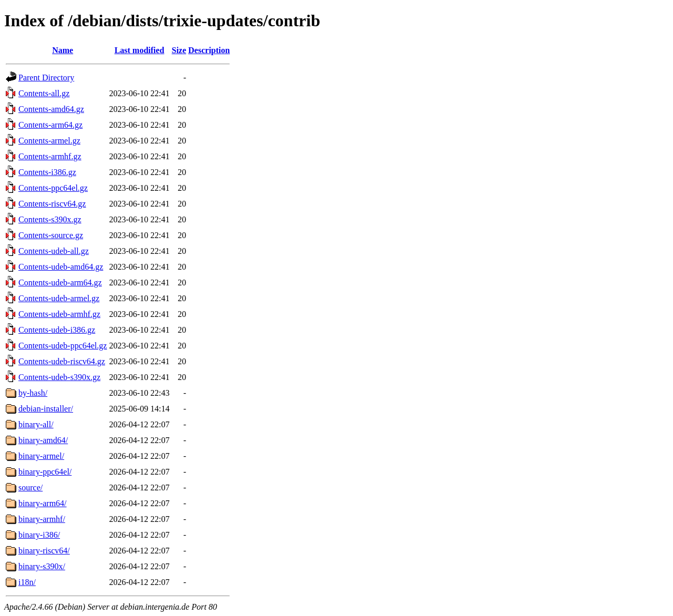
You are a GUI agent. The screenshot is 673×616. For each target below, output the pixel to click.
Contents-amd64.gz (51, 109)
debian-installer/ (46, 409)
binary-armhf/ (42, 519)
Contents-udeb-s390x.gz (59, 377)
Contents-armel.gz (49, 141)
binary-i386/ (39, 535)
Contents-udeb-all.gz (54, 251)
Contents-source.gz (51, 235)
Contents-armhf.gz (50, 156)
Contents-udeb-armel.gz (59, 298)
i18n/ (27, 582)
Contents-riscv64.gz (52, 204)
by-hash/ (33, 393)
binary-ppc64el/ (45, 472)
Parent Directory (46, 78)
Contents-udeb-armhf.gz (59, 314)
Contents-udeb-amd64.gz (61, 267)
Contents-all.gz (44, 93)
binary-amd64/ (43, 440)
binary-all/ (36, 424)
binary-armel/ (41, 456)
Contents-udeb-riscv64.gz (62, 361)
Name (63, 50)
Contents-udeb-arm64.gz (60, 283)
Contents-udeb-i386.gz (57, 330)
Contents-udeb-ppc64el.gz (63, 346)
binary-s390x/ (42, 566)
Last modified (140, 50)
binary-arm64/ (43, 503)
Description (209, 50)
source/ (30, 487)
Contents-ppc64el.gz (53, 188)
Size (179, 50)
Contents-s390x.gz (50, 219)
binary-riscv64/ (44, 551)
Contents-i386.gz (47, 172)
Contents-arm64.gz (50, 125)
